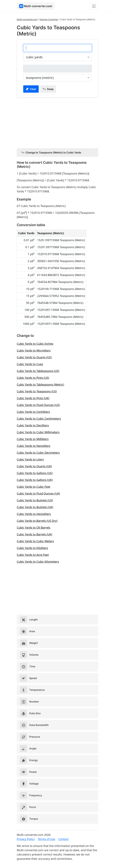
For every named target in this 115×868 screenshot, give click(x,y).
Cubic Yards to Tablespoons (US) (38, 371)
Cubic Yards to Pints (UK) (33, 398)
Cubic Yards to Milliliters (33, 439)
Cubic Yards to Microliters (34, 350)
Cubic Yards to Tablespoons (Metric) (40, 385)
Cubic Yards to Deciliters (33, 425)
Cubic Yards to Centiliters (33, 412)
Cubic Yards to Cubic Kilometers (38, 562)
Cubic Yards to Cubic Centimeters (39, 419)
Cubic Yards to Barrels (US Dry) (37, 521)
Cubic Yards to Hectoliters (34, 514)
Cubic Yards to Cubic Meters (35, 541)
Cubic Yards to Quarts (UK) (34, 466)
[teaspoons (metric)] (57, 69)
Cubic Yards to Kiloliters (32, 548)
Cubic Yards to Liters (30, 459)
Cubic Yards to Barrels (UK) (34, 534)
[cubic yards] (57, 48)
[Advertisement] (57, 122)
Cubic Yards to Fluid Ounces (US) (38, 405)
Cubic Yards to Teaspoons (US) (37, 391)
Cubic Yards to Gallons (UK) (35, 480)
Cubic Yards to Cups (30, 364)
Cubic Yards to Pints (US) (33, 378)
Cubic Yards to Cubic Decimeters (38, 453)
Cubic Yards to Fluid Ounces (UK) (38, 493)
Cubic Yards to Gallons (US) (35, 473)
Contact (63, 839)
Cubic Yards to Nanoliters (33, 446)
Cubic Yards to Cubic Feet (33, 487)
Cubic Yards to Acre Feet (33, 555)
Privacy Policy (26, 839)
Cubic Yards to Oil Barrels (33, 528)
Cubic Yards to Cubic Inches (35, 344)
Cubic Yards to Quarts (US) (34, 357)
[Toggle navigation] (94, 6)
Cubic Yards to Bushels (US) (35, 500)
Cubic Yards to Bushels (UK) (35, 507)
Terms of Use (46, 839)
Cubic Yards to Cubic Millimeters (38, 432)
